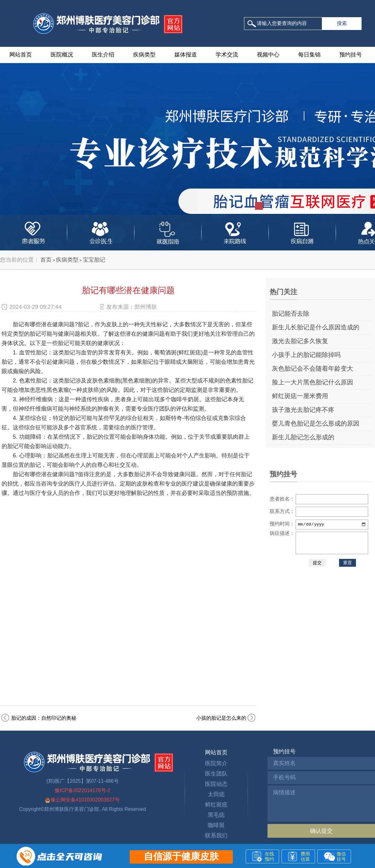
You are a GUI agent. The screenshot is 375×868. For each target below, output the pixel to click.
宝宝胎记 (94, 260)
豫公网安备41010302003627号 (82, 800)
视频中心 (268, 55)
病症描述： (282, 533)
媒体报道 (186, 55)
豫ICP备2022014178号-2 (82, 790)
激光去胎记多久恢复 (300, 341)
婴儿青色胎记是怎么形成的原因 (316, 423)
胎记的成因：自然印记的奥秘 (44, 718)
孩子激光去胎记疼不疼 (303, 410)
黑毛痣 (216, 815)
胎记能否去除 (291, 313)
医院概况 (62, 55)
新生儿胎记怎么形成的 (303, 437)
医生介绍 (103, 55)
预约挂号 (351, 55)
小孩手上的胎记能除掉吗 (306, 355)
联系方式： (282, 511)
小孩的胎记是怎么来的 (221, 718)
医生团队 (216, 774)
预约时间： (282, 524)
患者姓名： (282, 499)
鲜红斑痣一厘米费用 (300, 396)
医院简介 (216, 763)
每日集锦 (309, 55)
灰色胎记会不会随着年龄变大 (312, 368)
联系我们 (216, 836)
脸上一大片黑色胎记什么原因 (312, 382)
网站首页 (21, 55)
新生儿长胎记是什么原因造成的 (316, 327)
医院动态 (216, 784)
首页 (46, 260)
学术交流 (227, 55)
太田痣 (216, 794)
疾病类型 (144, 55)
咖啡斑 (216, 825)
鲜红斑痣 (216, 805)
